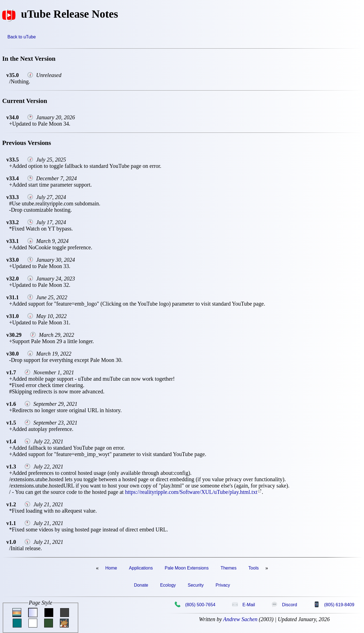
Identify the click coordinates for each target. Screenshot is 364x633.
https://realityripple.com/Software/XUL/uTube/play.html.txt (191, 492)
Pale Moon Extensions (187, 568)
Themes (229, 568)
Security (196, 585)
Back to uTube (22, 37)
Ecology (168, 585)
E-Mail (243, 605)
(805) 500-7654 (195, 605)
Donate (141, 585)
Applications (141, 568)
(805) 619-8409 (334, 605)
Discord (284, 605)
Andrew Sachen (240, 619)
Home (111, 568)
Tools (253, 568)
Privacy (223, 585)
